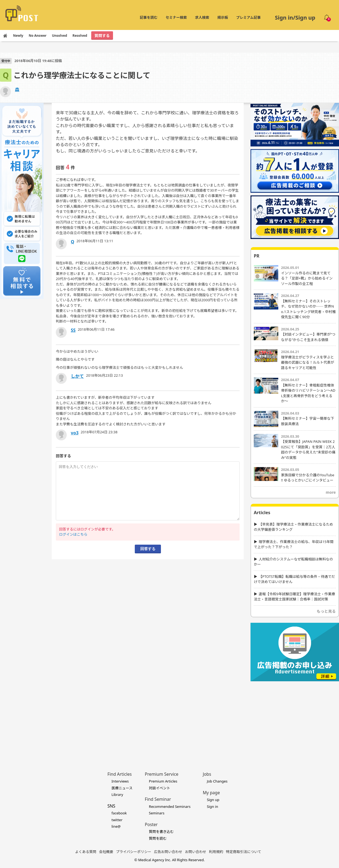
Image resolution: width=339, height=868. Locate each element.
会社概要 (106, 852)
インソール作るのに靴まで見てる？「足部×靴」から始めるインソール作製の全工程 (307, 278)
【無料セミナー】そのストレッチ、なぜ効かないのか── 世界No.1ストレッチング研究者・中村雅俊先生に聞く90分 (308, 309)
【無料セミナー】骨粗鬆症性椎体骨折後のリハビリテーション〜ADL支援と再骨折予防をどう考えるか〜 (308, 393)
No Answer (37, 36)
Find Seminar (158, 799)
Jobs (207, 774)
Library (117, 795)
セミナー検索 (176, 17)
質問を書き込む (161, 832)
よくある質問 (86, 852)
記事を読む (149, 17)
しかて (77, 376)
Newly (18, 36)
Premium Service (162, 774)
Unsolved (60, 36)
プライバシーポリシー (134, 852)
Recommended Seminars (170, 806)
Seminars (157, 813)
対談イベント (160, 788)
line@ (116, 826)
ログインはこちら (73, 534)
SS (73, 330)
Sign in (213, 806)
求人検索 (202, 17)
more (331, 492)
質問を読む (158, 838)
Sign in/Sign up (295, 18)
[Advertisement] (295, 718)
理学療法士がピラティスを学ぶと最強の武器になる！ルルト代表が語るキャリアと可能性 (308, 362)
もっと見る (326, 611)
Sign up (213, 800)
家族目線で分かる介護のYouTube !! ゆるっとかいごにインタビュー (308, 478)
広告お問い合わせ (168, 852)
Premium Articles (163, 781)
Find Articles (119, 774)
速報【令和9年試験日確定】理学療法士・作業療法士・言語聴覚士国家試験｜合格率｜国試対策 (294, 597)
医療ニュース (122, 788)
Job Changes (217, 781)
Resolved (80, 36)
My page (211, 793)
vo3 (75, 433)
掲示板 (223, 17)
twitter (117, 820)
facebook (119, 813)
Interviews (120, 781)
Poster (151, 824)
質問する (102, 36)
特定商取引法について (244, 852)
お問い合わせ (196, 852)
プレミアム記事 (248, 17)
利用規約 (216, 852)
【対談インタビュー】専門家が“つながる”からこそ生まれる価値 (308, 337)
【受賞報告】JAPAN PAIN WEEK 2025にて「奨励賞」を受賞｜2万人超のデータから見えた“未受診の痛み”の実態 (308, 450)
